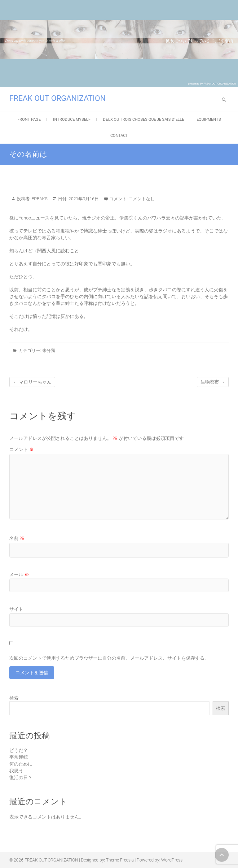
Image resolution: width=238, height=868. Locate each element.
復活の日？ (21, 778)
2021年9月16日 (83, 199)
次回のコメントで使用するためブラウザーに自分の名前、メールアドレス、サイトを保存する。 (109, 658)
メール (19, 575)
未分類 (49, 350)
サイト (16, 609)
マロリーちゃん (32, 382)
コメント (22, 449)
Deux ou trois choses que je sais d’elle (143, 119)
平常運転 (19, 757)
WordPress (172, 860)
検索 (14, 698)
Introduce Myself (72, 119)
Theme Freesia (120, 860)
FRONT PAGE (29, 119)
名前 (17, 538)
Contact (119, 135)
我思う (16, 771)
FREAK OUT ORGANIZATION (57, 98)
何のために (21, 764)
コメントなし (142, 199)
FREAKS (39, 199)
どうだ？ (19, 750)
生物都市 (213, 382)
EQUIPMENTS (209, 119)
